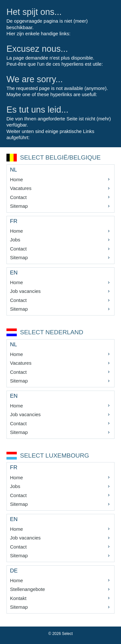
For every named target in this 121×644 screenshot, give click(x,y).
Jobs (15, 240)
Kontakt (18, 598)
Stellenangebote (27, 589)
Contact (18, 197)
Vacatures (21, 188)
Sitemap (19, 206)
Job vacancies (25, 291)
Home (16, 179)
